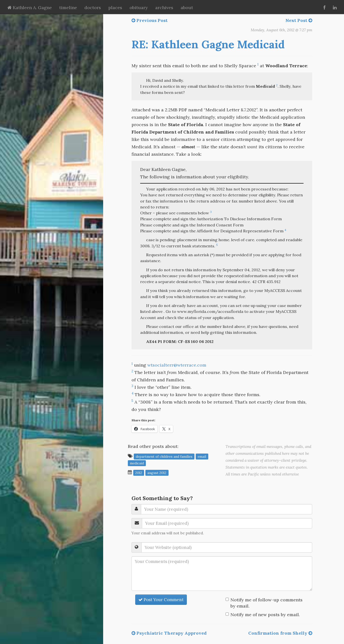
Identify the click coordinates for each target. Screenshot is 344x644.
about (187, 8)
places (115, 8)
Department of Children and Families (164, 456)
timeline (68, 8)
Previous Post (150, 20)
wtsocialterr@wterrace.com (177, 365)
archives (164, 8)
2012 (139, 473)
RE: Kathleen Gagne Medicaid (208, 44)
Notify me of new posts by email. (265, 615)
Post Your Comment (161, 600)
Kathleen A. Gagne (30, 8)
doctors (93, 8)
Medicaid (137, 463)
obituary (139, 8)
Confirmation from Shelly (280, 633)
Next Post (299, 20)
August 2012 (157, 473)
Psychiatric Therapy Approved (169, 633)
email (202, 456)
